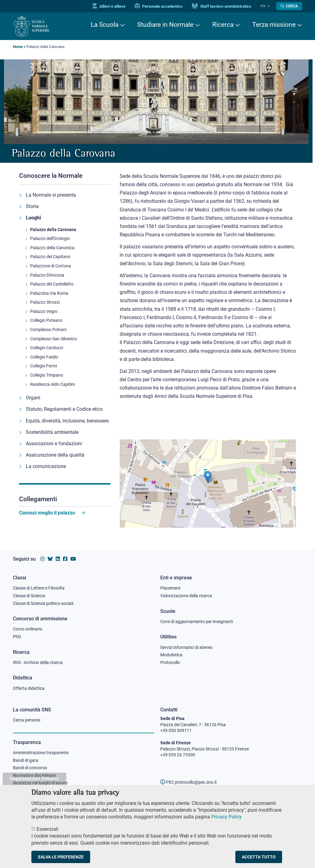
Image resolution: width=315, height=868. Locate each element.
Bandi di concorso (30, 768)
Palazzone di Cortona (51, 266)
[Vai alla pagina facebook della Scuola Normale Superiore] (65, 559)
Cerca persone (27, 720)
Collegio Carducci (47, 348)
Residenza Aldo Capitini (52, 384)
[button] (208, 477)
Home (18, 47)
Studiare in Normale (165, 25)
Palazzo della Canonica (52, 248)
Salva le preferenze (61, 858)
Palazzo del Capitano (50, 257)
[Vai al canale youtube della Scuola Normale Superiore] (73, 559)
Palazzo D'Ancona (47, 275)
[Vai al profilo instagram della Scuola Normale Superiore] (42, 559)
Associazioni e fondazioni (54, 444)
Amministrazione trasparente (41, 753)
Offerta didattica (29, 688)
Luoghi (33, 218)
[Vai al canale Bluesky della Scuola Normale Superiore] (50, 559)
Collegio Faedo (44, 357)
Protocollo (170, 662)
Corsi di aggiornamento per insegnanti (197, 622)
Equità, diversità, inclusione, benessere (67, 421)
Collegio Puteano (46, 320)
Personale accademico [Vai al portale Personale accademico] (159, 6)
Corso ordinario (28, 629)
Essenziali (48, 830)
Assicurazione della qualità (55, 455)
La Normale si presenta (51, 195)
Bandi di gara (26, 760)
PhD (17, 637)
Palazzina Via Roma (49, 293)
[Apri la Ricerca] (289, 6)
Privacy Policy (227, 818)
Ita (263, 6)
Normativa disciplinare (34, 775)
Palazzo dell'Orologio (50, 238)
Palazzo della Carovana (53, 230)
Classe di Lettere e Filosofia (39, 588)
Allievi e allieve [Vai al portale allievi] (109, 6)
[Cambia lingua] (268, 6)
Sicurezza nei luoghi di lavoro (40, 783)
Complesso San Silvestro (54, 339)
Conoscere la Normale (51, 176)
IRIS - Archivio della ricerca (38, 662)
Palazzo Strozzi (45, 302)
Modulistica (171, 655)
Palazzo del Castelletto (52, 284)
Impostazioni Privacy (34, 780)
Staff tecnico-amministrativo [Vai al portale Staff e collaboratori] (221, 6)
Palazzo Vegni (44, 311)
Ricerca (223, 25)
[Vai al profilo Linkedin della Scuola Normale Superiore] (58, 559)
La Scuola (105, 25)
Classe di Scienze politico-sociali (43, 603)
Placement (170, 588)
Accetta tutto (259, 858)
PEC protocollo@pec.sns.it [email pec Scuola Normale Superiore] (189, 782)
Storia (32, 206)
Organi (33, 398)
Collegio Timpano (47, 375)
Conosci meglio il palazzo (47, 513)
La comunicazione (46, 466)
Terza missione (274, 25)
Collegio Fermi (44, 366)
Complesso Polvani (48, 330)
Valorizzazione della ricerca (186, 596)
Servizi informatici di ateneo (186, 647)
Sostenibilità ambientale (52, 432)
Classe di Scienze (29, 596)
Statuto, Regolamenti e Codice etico (64, 409)
